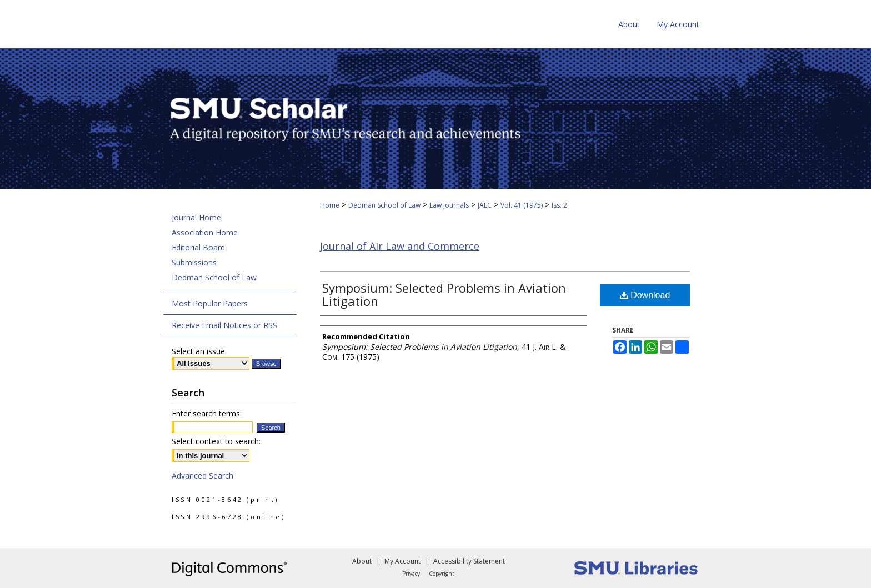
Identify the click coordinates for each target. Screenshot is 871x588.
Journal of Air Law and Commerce (400, 246)
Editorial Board (198, 247)
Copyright (442, 574)
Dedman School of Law (384, 205)
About (362, 561)
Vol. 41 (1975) (522, 205)
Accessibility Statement (469, 561)
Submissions (194, 262)
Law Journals (449, 205)
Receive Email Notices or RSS (224, 325)
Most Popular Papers (210, 303)
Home (330, 205)
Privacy (411, 574)
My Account (402, 561)
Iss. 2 (559, 205)
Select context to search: (216, 441)
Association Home (205, 232)
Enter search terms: (207, 413)
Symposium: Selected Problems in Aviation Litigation (444, 294)
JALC (485, 205)
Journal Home (196, 217)
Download (645, 295)
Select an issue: (199, 351)
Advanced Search (202, 476)
